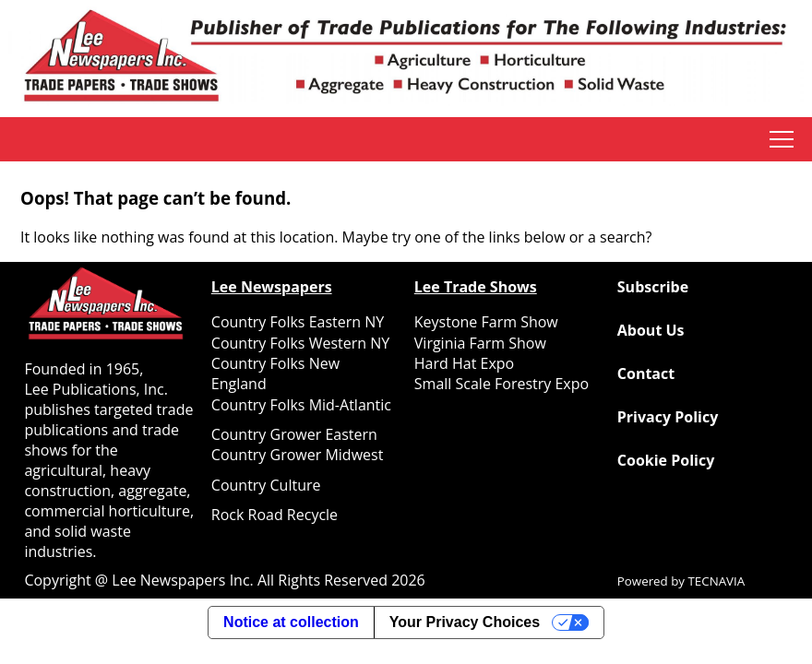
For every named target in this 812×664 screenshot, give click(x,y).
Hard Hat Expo (464, 363)
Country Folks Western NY (300, 343)
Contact (646, 373)
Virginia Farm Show (480, 343)
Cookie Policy (666, 460)
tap (782, 139)
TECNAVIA (717, 581)
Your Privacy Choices (465, 622)
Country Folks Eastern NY (298, 322)
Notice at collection (291, 622)
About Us (651, 330)
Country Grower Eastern (294, 434)
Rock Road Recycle (275, 515)
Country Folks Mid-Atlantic (301, 405)
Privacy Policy (668, 417)
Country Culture (266, 485)
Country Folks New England (275, 373)
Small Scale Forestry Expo (502, 384)
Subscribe (653, 287)
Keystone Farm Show (486, 322)
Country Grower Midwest (298, 455)
